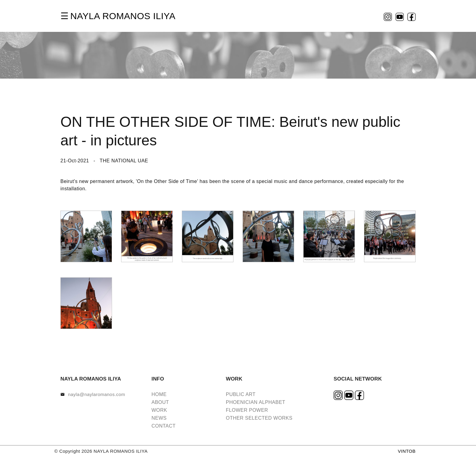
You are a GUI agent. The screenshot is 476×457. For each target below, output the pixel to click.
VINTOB (407, 451)
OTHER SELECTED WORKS (259, 418)
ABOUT (160, 402)
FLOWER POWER (247, 410)
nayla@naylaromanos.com (97, 394)
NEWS (159, 418)
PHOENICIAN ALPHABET (256, 402)
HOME (159, 394)
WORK (159, 410)
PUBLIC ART (241, 394)
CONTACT (164, 426)
